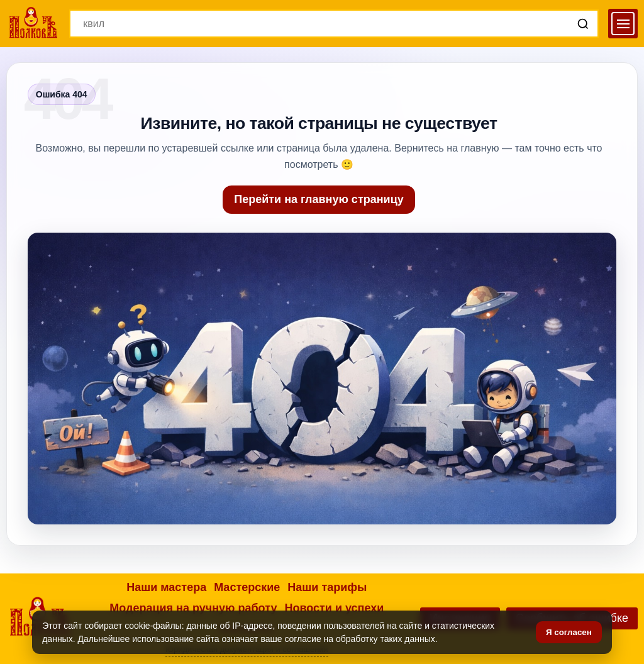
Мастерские (247, 587)
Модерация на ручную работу (193, 608)
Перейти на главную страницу (319, 199)
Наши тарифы (327, 587)
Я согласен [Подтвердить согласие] (569, 632)
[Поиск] (583, 24)
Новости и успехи (334, 608)
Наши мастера (166, 587)
